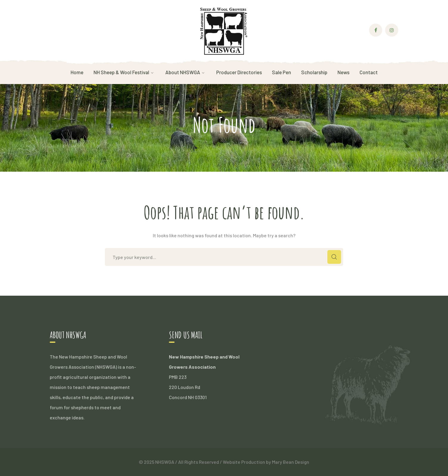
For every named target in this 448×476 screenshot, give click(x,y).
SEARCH (334, 257)
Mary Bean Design (291, 462)
